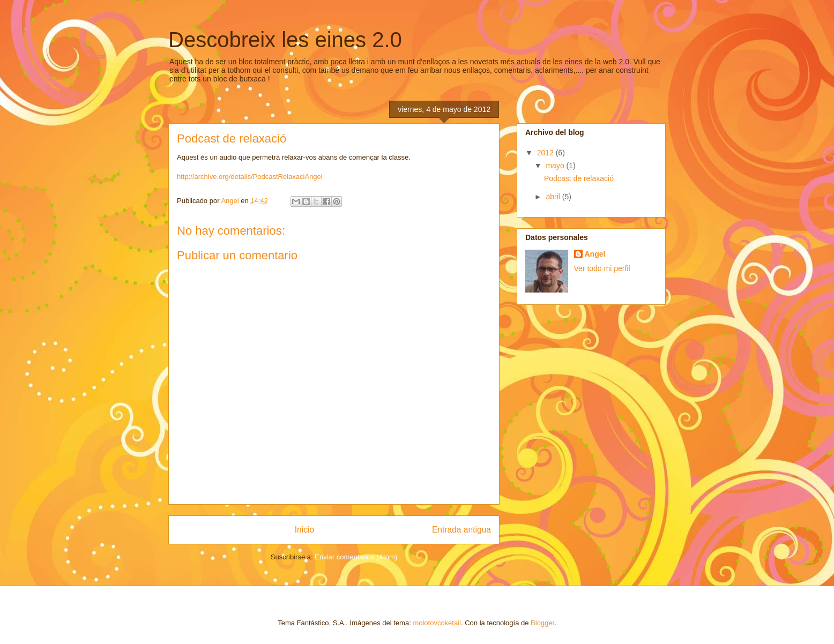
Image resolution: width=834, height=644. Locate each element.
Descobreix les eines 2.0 (285, 40)
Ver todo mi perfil (602, 268)
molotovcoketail (437, 623)
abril (554, 197)
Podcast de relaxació (579, 178)
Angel (595, 254)
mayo (556, 166)
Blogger (542, 623)
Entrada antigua (461, 530)
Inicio (304, 530)
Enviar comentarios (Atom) (356, 557)
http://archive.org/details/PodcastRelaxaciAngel (250, 177)
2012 (546, 153)
